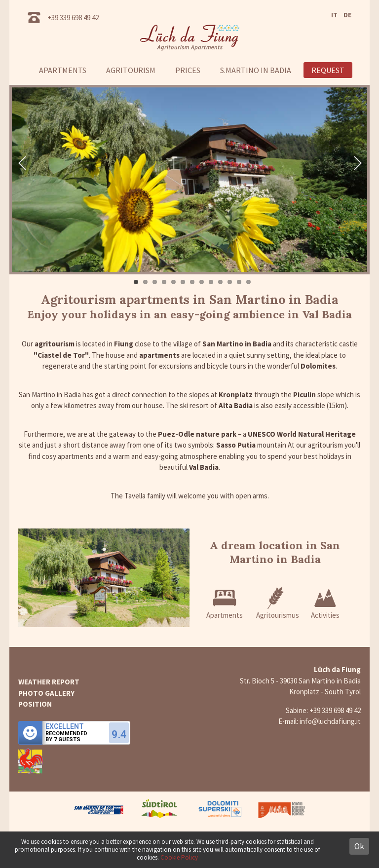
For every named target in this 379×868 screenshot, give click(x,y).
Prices (188, 70)
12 (239, 282)
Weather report (49, 682)
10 (220, 282)
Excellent (65, 726)
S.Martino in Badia (256, 70)
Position (35, 704)
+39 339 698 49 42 (73, 18)
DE (347, 15)
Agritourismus (277, 603)
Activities (325, 603)
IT (334, 15)
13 (248, 282)
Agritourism (131, 70)
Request (328, 70)
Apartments (63, 70)
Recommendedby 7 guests (66, 737)
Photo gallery (46, 693)
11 (230, 282)
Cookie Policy (179, 857)
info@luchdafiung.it (330, 721)
